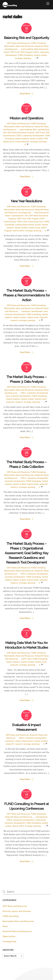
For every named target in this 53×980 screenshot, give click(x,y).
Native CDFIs (18, 231)
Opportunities (9, 936)
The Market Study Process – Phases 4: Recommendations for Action (26, 295)
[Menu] (48, 4)
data (25, 222)
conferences (41, 820)
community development (33, 135)
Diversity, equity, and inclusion (17, 911)
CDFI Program (26, 52)
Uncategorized (25, 213)
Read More (25, 94)
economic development (15, 314)
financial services (36, 222)
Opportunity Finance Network (16, 142)
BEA (35, 129)
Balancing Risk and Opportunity (26, 38)
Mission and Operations (26, 118)
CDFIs (36, 52)
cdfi (5, 132)
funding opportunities (25, 225)
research (14, 320)
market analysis (22, 139)
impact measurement (24, 741)
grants (38, 225)
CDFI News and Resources (18, 43)
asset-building (27, 49)
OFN (46, 139)
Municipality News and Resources (19, 46)
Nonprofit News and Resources (19, 817)
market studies (40, 55)
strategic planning (23, 58)
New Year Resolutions (27, 201)
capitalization (43, 129)
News (5, 926)
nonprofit (43, 317)
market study (34, 228)
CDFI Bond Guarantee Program (21, 132)
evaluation (10, 741)
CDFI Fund (15, 52)
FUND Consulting (38, 43)
